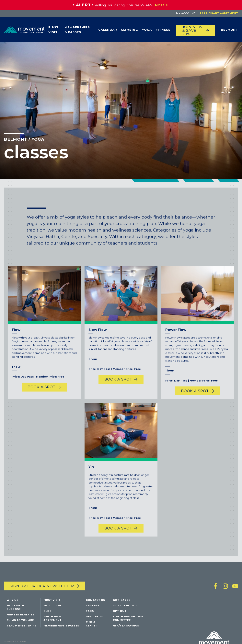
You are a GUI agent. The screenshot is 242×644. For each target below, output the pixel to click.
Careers (92, 605)
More (160, 5)
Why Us (12, 600)
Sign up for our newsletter (42, 586)
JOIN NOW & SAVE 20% (193, 31)
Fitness (163, 30)
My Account (186, 13)
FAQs (90, 611)
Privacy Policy (125, 605)
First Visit (53, 30)
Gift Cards (122, 600)
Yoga (147, 30)
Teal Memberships (21, 626)
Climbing (129, 30)
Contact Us (95, 600)
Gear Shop (94, 617)
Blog (48, 611)
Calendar (108, 30)
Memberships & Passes (77, 30)
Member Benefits (20, 615)
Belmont (230, 30)
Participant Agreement (219, 13)
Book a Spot (42, 396)
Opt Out (120, 611)
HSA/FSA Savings (126, 626)
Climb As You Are (20, 620)
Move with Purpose (15, 607)
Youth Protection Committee (128, 618)
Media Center (92, 624)
